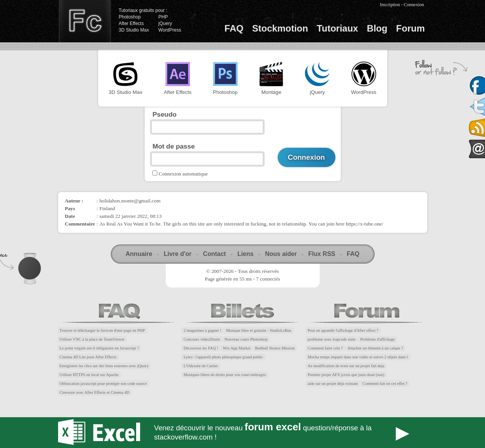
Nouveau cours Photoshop (246, 339)
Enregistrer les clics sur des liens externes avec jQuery (104, 366)
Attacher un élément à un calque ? (375, 348)
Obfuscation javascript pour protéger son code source (103, 384)
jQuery (165, 23)
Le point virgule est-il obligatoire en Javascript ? (99, 348)
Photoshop (130, 17)
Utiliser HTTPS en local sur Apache (89, 375)
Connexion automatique (183, 174)
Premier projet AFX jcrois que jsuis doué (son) (346, 375)
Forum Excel (243, 433)
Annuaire (139, 254)
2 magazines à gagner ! (202, 330)
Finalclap (85, 21)
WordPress (170, 30)
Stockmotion (280, 28)
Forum (411, 28)
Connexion (414, 5)
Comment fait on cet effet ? (385, 384)
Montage (271, 78)
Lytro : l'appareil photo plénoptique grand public (223, 357)
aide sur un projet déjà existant (333, 384)
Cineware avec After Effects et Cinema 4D (95, 392)
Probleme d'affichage (377, 339)
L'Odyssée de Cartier (201, 366)
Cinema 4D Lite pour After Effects (88, 357)
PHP (163, 17)
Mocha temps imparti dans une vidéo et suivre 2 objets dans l (358, 357)
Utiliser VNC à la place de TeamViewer (92, 339)
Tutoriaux (338, 28)
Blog (377, 28)
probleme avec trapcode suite (332, 339)
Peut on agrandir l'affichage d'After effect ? (343, 330)
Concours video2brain (202, 339)
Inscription (390, 5)
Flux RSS (322, 254)
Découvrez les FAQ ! (201, 348)
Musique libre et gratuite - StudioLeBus (258, 330)
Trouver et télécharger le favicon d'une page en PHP (102, 330)
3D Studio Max (134, 30)
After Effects (131, 23)
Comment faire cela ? (325, 348)
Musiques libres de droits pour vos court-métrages (225, 375)
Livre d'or (178, 254)
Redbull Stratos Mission (275, 348)
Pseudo (165, 114)
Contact (215, 254)
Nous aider (281, 254)
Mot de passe (174, 146)
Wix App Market (237, 348)
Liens (245, 254)
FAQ (234, 28)
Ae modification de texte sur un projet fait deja (346, 366)
